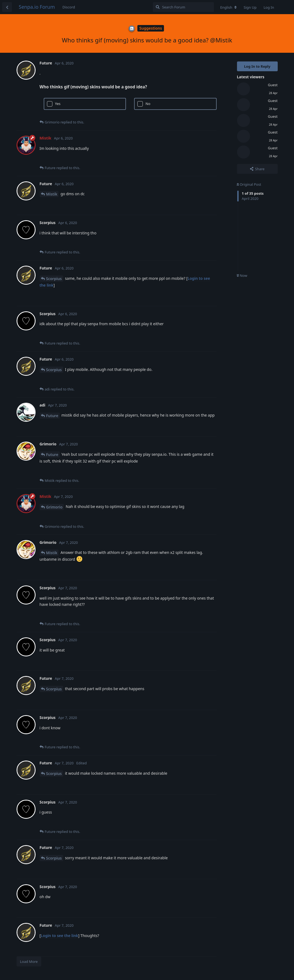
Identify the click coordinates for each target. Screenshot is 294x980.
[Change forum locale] (228, 7)
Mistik (52, 194)
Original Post (249, 184)
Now (242, 275)
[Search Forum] (183, 7)
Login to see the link (59, 936)
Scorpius (54, 279)
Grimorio (54, 507)
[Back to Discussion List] (7, 7)
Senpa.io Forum (37, 7)
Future (52, 416)
